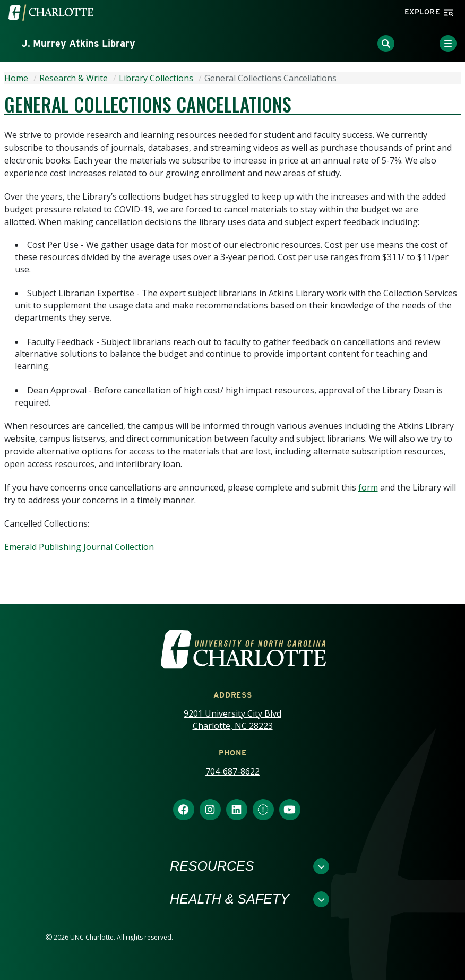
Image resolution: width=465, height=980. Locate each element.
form (368, 487)
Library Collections (156, 78)
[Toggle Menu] (448, 44)
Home (16, 78)
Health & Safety (230, 899)
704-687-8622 (232, 771)
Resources (212, 866)
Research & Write (74, 78)
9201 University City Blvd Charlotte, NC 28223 (232, 720)
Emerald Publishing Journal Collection (79, 547)
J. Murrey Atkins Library (78, 43)
